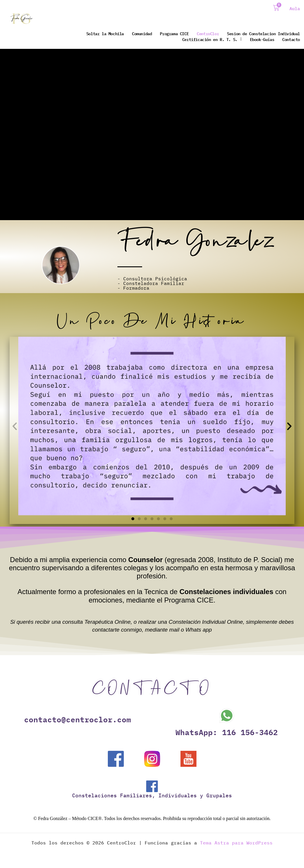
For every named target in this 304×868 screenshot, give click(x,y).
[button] (15, 426)
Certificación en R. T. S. (212, 39)
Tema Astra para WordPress (236, 843)
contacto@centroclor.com (78, 719)
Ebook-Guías (262, 39)
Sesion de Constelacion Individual (263, 33)
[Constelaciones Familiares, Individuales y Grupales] (152, 786)
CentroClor (208, 33)
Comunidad (142, 33)
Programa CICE (174, 33)
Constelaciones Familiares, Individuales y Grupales (152, 795)
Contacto (291, 39)
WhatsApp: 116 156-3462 (227, 732)
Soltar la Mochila (105, 33)
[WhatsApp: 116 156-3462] (227, 716)
